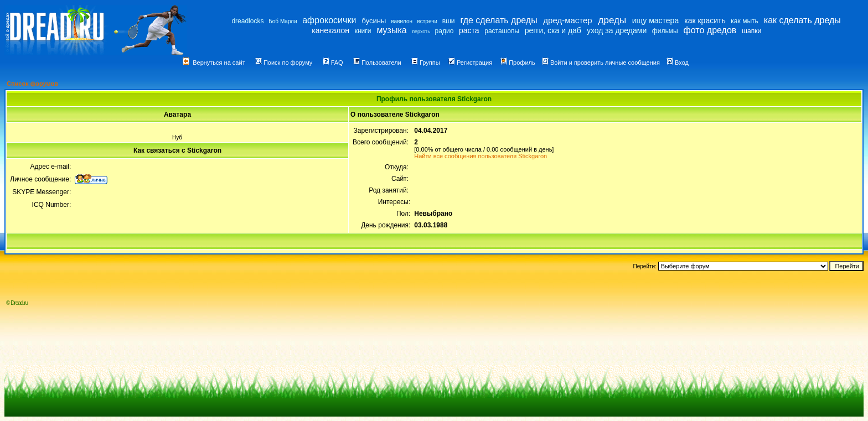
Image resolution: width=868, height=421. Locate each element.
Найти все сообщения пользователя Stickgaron (480, 156)
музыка (391, 30)
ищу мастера (655, 20)
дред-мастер (567, 20)
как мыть (744, 21)
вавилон (402, 21)
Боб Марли (283, 21)
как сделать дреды (802, 20)
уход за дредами (617, 30)
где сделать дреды (499, 20)
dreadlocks (247, 21)
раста (469, 30)
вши (449, 21)
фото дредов (710, 30)
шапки (751, 31)
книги (363, 31)
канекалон (330, 30)
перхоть (421, 32)
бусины (374, 21)
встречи (427, 21)
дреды (613, 20)
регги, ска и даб (553, 30)
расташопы (502, 31)
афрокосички (329, 20)
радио (445, 31)
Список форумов (32, 84)
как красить (705, 20)
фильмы (665, 31)
